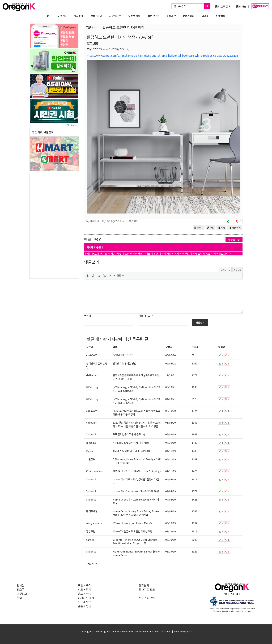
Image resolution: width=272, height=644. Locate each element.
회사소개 (243, 6)
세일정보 (91, 459)
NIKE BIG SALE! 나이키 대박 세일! (131, 443)
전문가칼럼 (188, 16)
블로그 (170, 16)
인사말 (21, 585)
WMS (189, 631)
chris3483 (92, 355)
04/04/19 (171, 479)
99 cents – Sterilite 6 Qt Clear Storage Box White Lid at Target (135, 541)
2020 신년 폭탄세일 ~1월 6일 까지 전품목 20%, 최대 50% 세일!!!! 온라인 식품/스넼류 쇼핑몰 (137, 424)
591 (194, 355)
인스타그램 (147, 598)
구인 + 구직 (84, 585)
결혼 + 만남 (84, 606)
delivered (92, 375)
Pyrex (90, 451)
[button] (88, 276)
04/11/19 (171, 459)
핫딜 (19, 598)
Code (237, 270)
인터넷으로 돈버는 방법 (124, 363)
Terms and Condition (147, 631)
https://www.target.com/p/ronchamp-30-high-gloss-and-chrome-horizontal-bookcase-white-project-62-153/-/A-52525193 (162, 55)
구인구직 (62, 16)
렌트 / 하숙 (96, 16)
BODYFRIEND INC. (123, 355)
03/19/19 (171, 523)
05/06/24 (171, 355)
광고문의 (144, 585)
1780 (194, 443)
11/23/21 (171, 375)
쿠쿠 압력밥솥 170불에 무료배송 (129, 434)
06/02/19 (171, 434)
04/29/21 (171, 399)
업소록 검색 (192, 6)
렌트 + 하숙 (84, 594)
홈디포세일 (92, 511)
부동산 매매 (134, 16)
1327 (194, 551)
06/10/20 (171, 411)
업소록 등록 (223, 6)
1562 (194, 511)
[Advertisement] (54, 226)
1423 (194, 499)
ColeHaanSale (95, 471)
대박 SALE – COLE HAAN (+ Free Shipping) (137, 471)
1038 (194, 387)
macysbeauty (94, 523)
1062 (194, 363)
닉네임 (88, 316)
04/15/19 (171, 451)
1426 (194, 471)
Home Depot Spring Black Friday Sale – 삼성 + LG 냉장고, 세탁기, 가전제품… (136, 513)
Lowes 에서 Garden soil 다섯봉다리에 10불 (136, 491)
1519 (194, 531)
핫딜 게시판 (97, 339)
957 (194, 399)
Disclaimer (166, 631)
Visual (225, 270)
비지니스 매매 (86, 598)
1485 (194, 451)
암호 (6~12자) (146, 316)
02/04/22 (171, 363)
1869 (194, 434)
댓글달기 (200, 322)
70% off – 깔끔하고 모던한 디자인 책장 (133, 531)
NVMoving (92, 387)
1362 (194, 523)
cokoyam (92, 411)
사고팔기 (78, 16)
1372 (194, 491)
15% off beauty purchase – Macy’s (132, 523)
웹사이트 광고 (147, 589)
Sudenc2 (91, 434)
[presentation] (88, 276)
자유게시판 (115, 16)
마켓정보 (221, 16)
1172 (194, 375)
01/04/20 (171, 422)
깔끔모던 (91, 531)
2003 (194, 540)
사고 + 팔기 (84, 589)
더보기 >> (92, 563)
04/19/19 (171, 443)
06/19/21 (171, 387)
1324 (194, 411)
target (90, 540)
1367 (194, 422)
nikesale (91, 443)
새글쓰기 (235, 228)
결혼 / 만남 (153, 16)
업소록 (205, 16)
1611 (194, 479)
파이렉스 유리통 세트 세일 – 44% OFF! (133, 451)
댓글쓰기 (234, 240)
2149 (194, 459)
